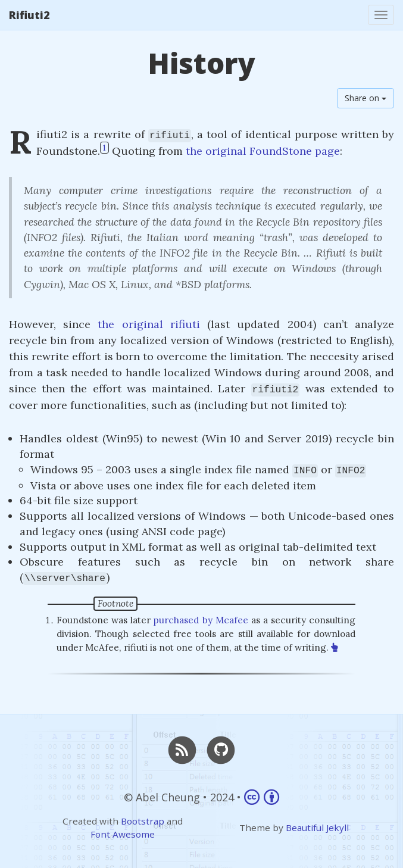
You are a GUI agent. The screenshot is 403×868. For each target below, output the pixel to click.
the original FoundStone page (263, 151)
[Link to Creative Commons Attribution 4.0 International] (262, 797)
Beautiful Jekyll (317, 828)
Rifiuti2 (29, 15)
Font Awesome (123, 834)
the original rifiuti (149, 324)
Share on (365, 98)
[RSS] (182, 749)
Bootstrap (143, 821)
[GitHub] (221, 749)
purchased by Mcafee (201, 620)
